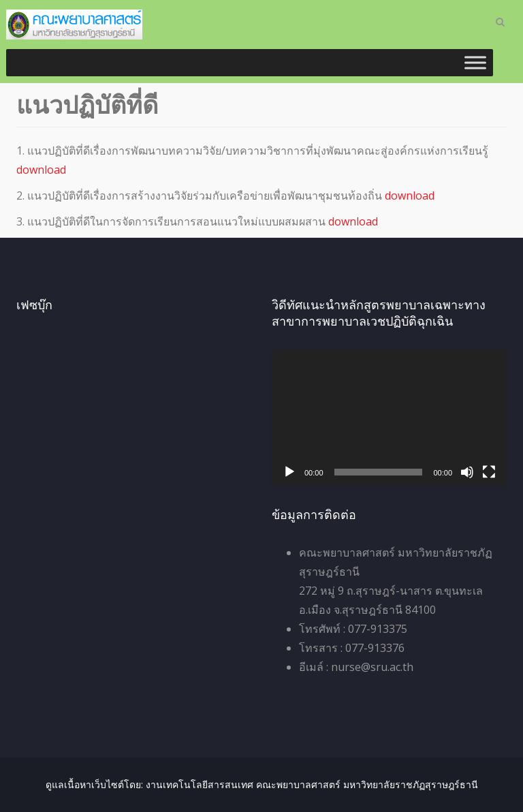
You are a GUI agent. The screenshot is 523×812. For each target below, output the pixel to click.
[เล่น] (289, 472)
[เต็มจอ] (489, 472)
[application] (389, 418)
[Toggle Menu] (475, 62)
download (41, 170)
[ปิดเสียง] (467, 472)
